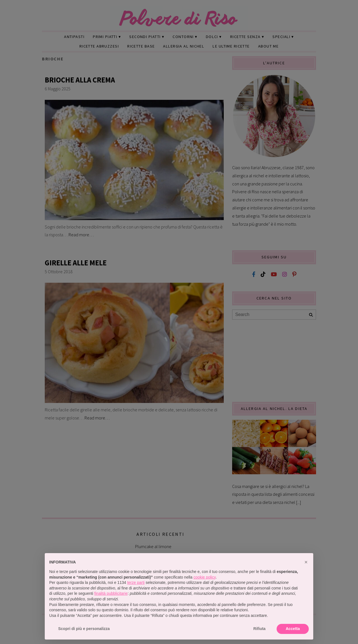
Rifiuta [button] (260, 629)
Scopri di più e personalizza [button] (84, 629)
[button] (306, 562)
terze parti (136, 582)
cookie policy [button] (205, 577)
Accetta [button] (293, 629)
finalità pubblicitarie (111, 593)
